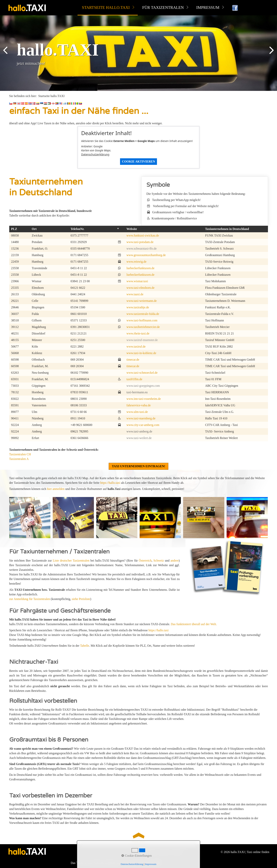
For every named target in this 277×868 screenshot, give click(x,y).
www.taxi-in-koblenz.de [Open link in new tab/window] (141, 353)
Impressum (208, 7)
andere (175, 561)
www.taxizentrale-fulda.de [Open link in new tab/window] (143, 314)
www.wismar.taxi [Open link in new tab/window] (137, 281)
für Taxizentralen (163, 7)
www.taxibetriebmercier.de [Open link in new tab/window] (143, 327)
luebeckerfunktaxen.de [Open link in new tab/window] (141, 268)
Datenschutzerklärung (95, 154)
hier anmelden (56, 489)
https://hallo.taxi (110, 483)
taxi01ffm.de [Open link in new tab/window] (134, 379)
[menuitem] (108, 8)
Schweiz (159, 561)
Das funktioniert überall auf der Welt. (194, 624)
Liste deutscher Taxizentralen (71, 561)
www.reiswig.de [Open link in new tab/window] (137, 262)
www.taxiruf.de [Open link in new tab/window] (136, 346)
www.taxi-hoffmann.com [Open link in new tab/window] (142, 320)
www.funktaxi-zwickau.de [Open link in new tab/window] (143, 235)
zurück (6, 54)
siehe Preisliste (81, 599)
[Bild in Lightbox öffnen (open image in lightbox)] (30, 518)
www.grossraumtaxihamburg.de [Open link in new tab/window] (146, 255)
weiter (271, 54)
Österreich (145, 561)
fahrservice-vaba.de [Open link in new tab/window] (139, 405)
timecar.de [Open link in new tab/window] (133, 360)
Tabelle (85, 646)
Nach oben (138, 837)
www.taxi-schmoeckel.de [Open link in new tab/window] (142, 373)
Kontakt (164, 852)
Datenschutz (149, 852)
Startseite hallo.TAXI (106, 7)
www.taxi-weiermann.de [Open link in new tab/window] (142, 301)
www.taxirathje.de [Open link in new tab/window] (138, 307)
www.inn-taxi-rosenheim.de (144, 399)
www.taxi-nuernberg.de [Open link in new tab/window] (141, 418)
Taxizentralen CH (20, 454)
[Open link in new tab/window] (227, 568)
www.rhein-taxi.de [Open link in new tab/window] (138, 333)
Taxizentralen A (19, 459)
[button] (138, 466)
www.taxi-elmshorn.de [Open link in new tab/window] (141, 288)
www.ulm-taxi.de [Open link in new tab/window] (137, 412)
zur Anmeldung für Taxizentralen (30, 599)
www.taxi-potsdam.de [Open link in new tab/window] (140, 242)
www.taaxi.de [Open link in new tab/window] (135, 294)
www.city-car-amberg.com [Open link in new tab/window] (143, 425)
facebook (177, 852)
